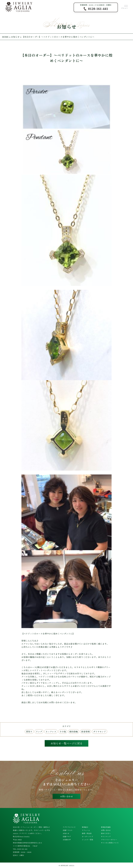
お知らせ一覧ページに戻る (66, 743)
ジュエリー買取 (87, 840)
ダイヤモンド (99, 731)
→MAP (35, 846)
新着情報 (86, 731)
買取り (29, 731)
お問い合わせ (66, 796)
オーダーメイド (87, 836)
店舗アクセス (68, 830)
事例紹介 (85, 827)
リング (39, 731)
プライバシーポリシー (109, 840)
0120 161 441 (22, 849)
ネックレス (51, 731)
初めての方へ (106, 833)
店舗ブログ (67, 836)
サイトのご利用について (110, 843)
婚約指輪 (74, 731)
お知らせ (15, 37)
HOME (5, 37)
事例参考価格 (106, 827)
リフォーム (86, 830)
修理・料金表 (87, 833)
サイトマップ (106, 836)
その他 (63, 731)
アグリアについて (69, 827)
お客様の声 (67, 840)
